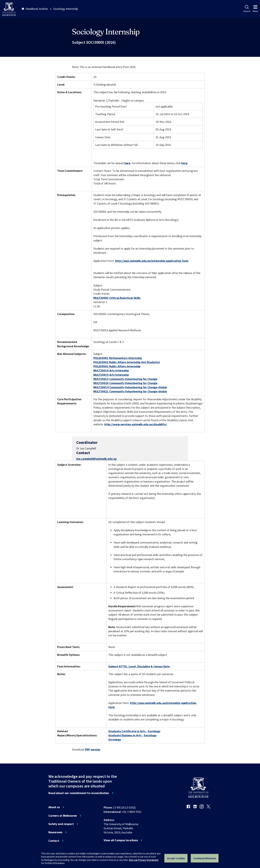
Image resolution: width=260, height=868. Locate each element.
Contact (54, 841)
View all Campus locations (121, 840)
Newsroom (55, 832)
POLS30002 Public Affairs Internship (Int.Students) (127, 362)
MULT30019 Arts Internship (111, 375)
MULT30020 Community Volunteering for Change (125, 383)
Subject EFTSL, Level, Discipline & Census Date (139, 666)
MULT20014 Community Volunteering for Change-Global (130, 387)
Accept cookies (176, 858)
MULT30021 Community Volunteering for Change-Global (130, 391)
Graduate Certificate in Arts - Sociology (134, 731)
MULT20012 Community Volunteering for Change (125, 379)
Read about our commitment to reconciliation (79, 793)
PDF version (93, 749)
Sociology (115, 739)
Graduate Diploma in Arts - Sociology (132, 735)
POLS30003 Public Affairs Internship (117, 366)
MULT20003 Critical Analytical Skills (117, 298)
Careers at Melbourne (63, 816)
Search (247, 9)
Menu (255, 9)
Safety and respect (61, 824)
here (127, 163)
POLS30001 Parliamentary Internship (118, 358)
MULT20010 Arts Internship (111, 370)
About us (54, 807)
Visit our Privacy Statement (144, 860)
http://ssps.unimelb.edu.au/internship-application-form (152, 261)
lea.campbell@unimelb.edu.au (96, 459)
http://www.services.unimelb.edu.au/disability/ (136, 424)
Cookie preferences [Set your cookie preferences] (205, 858)
